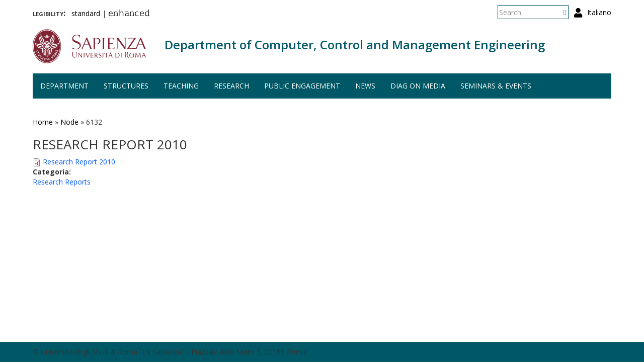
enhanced (129, 14)
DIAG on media (418, 86)
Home (43, 122)
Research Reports (62, 182)
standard (86, 13)
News (365, 86)
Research (231, 86)
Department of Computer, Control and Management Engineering (355, 44)
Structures (126, 86)
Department (64, 86)
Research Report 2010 (79, 162)
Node (69, 122)
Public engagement (302, 86)
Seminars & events (496, 86)
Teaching (181, 86)
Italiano (599, 12)
